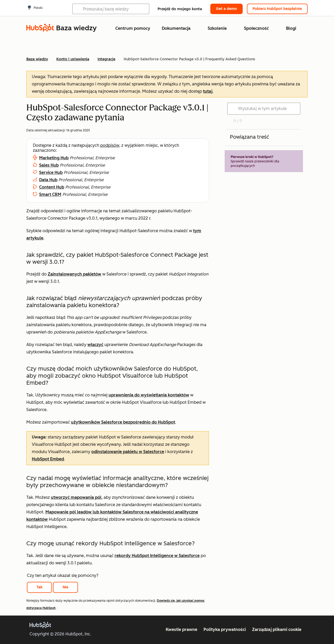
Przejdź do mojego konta (180, 9)
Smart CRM (50, 194)
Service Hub (51, 172)
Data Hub (48, 180)
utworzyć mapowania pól (76, 497)
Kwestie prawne (181, 630)
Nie (65, 587)
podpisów (110, 145)
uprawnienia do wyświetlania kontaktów (149, 395)
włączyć (95, 345)
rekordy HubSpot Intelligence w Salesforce (157, 556)
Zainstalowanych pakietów (74, 274)
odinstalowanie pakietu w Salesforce (128, 452)
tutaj (208, 91)
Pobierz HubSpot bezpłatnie (277, 9)
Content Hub (52, 187)
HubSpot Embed (48, 459)
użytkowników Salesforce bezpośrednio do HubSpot (123, 422)
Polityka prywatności (225, 630)
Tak (40, 587)
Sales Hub (49, 165)
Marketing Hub (54, 158)
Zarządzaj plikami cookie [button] (277, 630)
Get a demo (226, 9)
